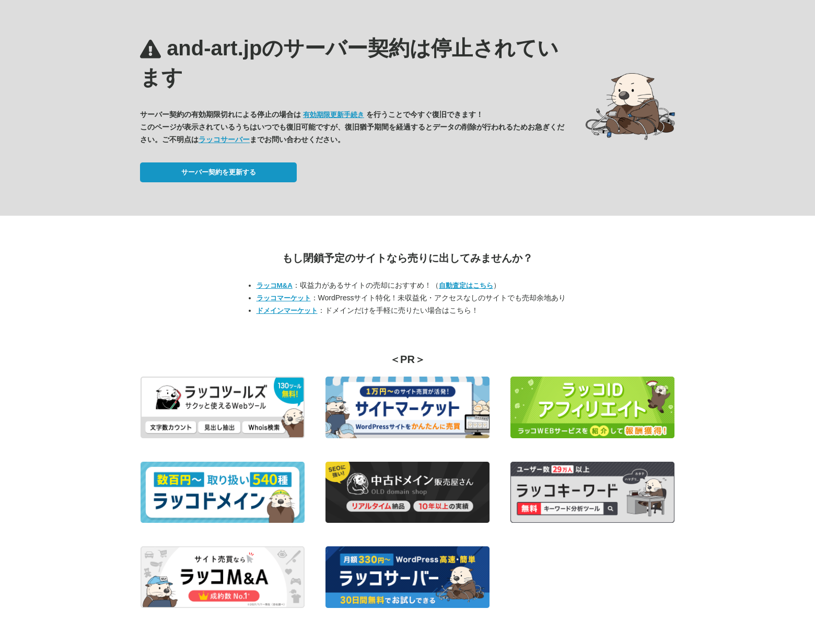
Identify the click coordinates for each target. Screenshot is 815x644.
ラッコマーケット (284, 298)
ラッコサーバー (224, 139)
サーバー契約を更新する (219, 172)
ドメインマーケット (287, 311)
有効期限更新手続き (334, 115)
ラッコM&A (275, 285)
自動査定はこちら (466, 285)
